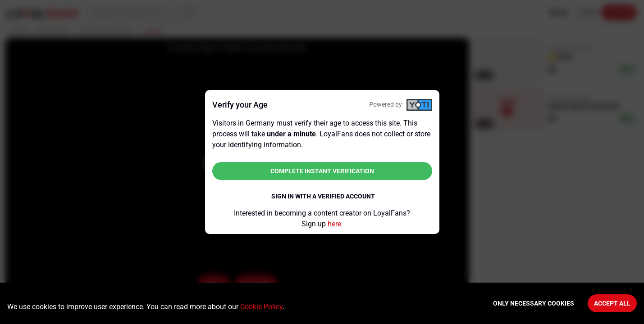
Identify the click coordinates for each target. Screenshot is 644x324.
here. (335, 224)
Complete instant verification (322, 171)
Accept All (612, 303)
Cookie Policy (261, 307)
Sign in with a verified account (323, 196)
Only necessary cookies (534, 303)
